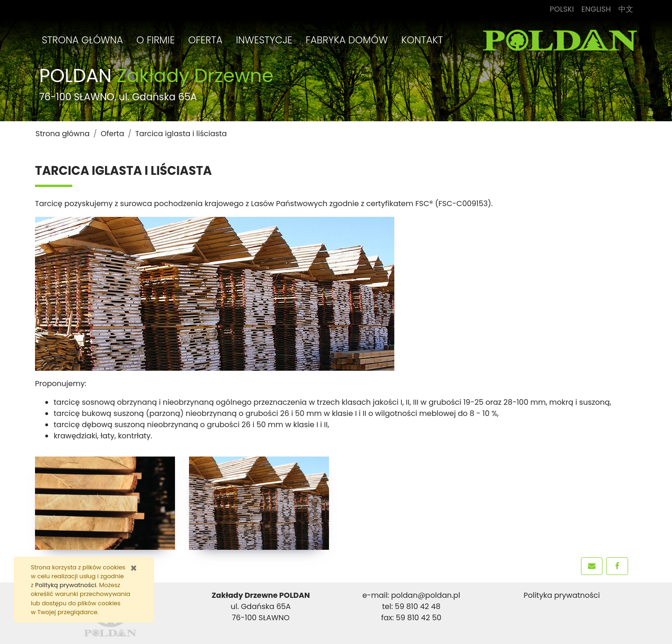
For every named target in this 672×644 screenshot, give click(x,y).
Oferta (205, 40)
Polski (564, 9)
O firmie (155, 40)
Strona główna (82, 40)
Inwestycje (264, 40)
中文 (628, 9)
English (598, 9)
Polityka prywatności (562, 595)
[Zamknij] (134, 568)
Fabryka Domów (347, 40)
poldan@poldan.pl (426, 595)
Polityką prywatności (66, 585)
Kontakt (422, 40)
